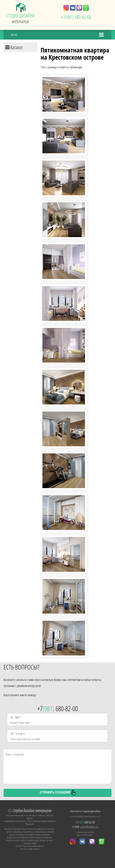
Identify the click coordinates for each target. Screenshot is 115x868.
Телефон (20, 734)
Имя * (18, 717)
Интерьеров (20, 13)
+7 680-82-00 (76, 17)
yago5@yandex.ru (89, 827)
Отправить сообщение (58, 793)
